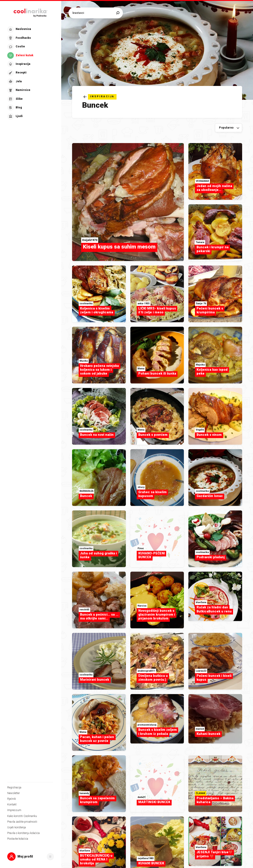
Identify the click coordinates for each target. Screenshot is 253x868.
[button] (31, 857)
